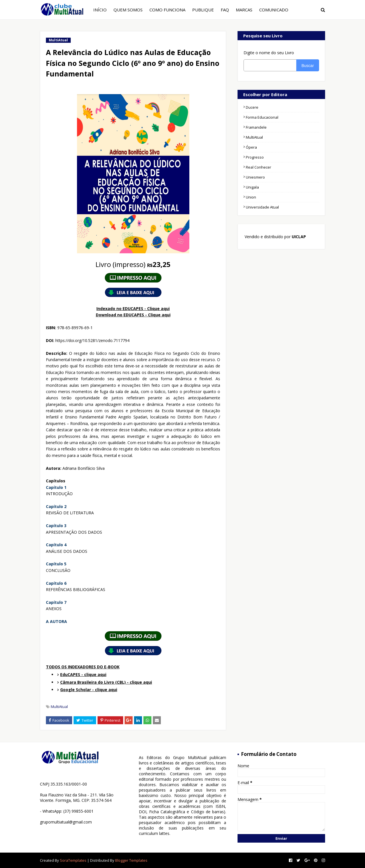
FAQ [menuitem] (225, 10)
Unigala (252, 187)
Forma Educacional (262, 117)
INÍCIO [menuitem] (100, 10)
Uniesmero (255, 177)
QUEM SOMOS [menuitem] (128, 10)
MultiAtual (59, 707)
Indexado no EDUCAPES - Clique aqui (133, 308)
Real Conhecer (258, 167)
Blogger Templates (131, 860)
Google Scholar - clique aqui (89, 690)
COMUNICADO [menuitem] (274, 10)
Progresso (255, 157)
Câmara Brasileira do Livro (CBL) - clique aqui (106, 682)
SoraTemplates (73, 860)
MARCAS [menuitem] (244, 10)
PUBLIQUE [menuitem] (203, 10)
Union (251, 197)
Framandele (256, 127)
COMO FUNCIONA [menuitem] (167, 10)
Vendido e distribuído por (275, 237)
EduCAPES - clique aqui (83, 674)
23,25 (133, 264)
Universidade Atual (262, 207)
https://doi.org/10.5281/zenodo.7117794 (92, 340)
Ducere (252, 107)
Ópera (251, 147)
